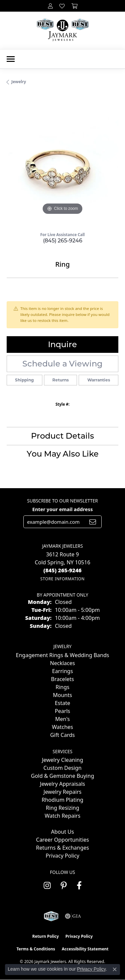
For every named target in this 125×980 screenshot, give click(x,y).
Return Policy (46, 936)
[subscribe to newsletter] (93, 522)
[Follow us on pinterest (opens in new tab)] (64, 886)
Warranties (99, 380)
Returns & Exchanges (62, 848)
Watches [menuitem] (63, 727)
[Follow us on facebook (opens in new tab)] (79, 886)
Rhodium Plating (62, 800)
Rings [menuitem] (62, 687)
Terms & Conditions (36, 949)
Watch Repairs (62, 816)
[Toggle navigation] (11, 59)
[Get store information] (62, 579)
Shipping (24, 380)
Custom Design (62, 768)
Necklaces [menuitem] (62, 663)
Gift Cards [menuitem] (62, 735)
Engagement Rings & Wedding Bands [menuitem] (63, 655)
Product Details (62, 436)
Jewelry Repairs (63, 792)
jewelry (19, 82)
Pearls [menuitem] (62, 711)
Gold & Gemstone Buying (62, 776)
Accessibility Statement (85, 949)
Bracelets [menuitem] (62, 679)
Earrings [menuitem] (62, 671)
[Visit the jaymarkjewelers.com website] (51, 916)
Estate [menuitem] (62, 703)
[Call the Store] (62, 570)
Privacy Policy (62, 856)
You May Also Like (63, 454)
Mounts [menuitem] (62, 695)
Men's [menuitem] (62, 719)
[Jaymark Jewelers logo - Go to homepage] (62, 30)
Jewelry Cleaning (63, 760)
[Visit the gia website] (73, 916)
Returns (60, 380)
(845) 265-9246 (63, 241)
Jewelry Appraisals (62, 784)
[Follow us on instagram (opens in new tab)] (47, 886)
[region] (62, 161)
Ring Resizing (62, 808)
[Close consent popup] (115, 969)
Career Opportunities (62, 840)
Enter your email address (62, 509)
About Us (62, 832)
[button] (50, 6)
